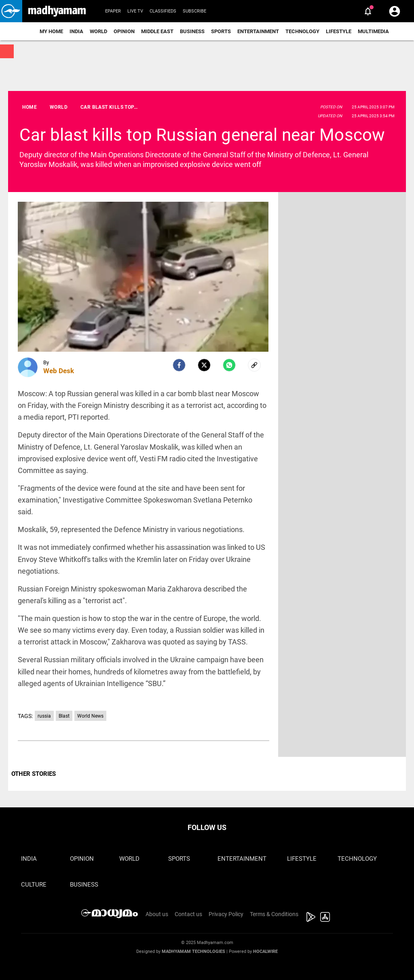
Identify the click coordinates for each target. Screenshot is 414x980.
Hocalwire (265, 951)
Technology (302, 31)
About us (157, 914)
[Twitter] (204, 365)
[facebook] (179, 365)
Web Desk (59, 371)
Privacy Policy (226, 914)
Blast (64, 716)
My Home (51, 31)
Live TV (135, 11)
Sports (221, 31)
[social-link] (254, 365)
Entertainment (258, 31)
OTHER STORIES (34, 774)
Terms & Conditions (274, 914)
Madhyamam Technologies (193, 951)
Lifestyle (339, 31)
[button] (11, 11)
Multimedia (373, 31)
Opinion (124, 31)
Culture (34, 885)
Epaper (113, 11)
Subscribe (194, 11)
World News (90, 716)
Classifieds (163, 11)
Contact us (188, 914)
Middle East (157, 31)
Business (192, 31)
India (76, 31)
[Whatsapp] (229, 365)
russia (44, 716)
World (98, 31)
